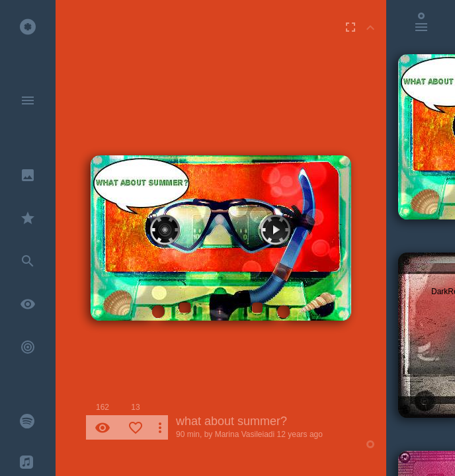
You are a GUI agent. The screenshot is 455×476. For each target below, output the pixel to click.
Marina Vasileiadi (245, 434)
